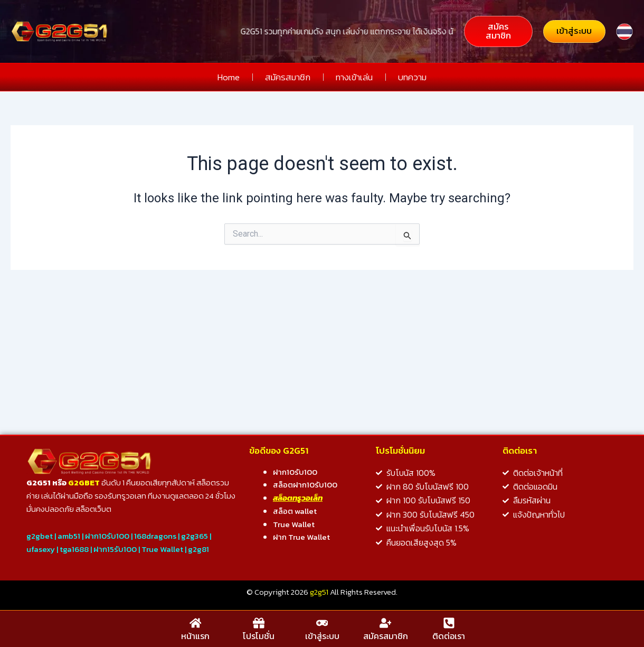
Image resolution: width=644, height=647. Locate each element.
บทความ (412, 78)
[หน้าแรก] (195, 624)
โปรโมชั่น (259, 636)
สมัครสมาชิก (288, 78)
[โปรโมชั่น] (259, 624)
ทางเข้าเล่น (354, 78)
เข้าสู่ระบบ (322, 636)
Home (229, 78)
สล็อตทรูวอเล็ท (298, 499)
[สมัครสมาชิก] (385, 624)
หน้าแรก (195, 636)
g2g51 (319, 593)
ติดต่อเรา (449, 636)
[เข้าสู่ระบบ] (322, 624)
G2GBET (84, 484)
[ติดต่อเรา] (449, 624)
